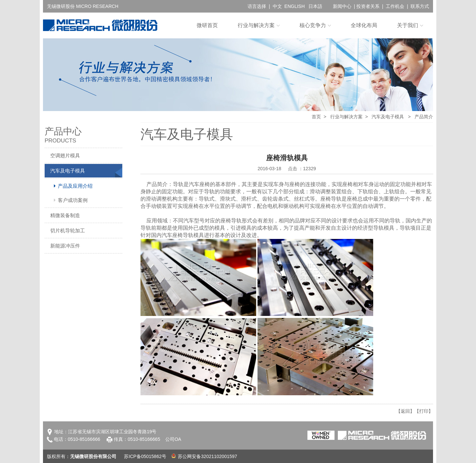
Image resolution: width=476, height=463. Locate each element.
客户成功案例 (73, 200)
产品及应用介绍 (75, 186)
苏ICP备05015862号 (145, 456)
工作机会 (395, 6)
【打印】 (424, 411)
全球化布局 (364, 25)
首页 (316, 117)
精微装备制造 (65, 215)
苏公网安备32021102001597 (204, 456)
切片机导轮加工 (68, 231)
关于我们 (408, 25)
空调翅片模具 (65, 155)
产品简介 (424, 117)
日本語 (315, 6)
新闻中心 (342, 6)
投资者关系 (368, 6)
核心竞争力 (313, 25)
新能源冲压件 (65, 246)
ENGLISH (294, 6)
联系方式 (420, 6)
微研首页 (207, 25)
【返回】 (405, 411)
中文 (277, 6)
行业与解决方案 (256, 25)
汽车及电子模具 (68, 171)
